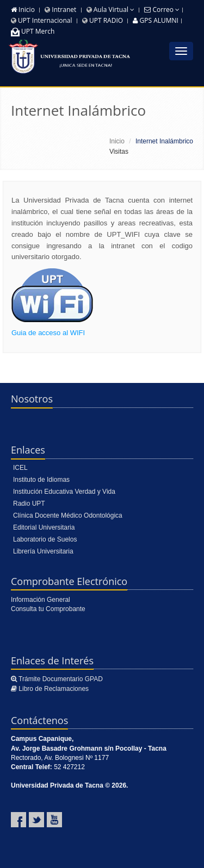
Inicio (23, 10)
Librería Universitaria (43, 551)
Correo (162, 10)
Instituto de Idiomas (41, 480)
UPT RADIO (103, 20)
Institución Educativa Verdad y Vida (64, 492)
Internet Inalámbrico (78, 110)
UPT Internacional (42, 20)
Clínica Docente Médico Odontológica (68, 515)
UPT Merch (33, 31)
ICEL (20, 468)
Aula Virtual (110, 10)
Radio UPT (29, 504)
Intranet (60, 10)
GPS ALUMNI (156, 20)
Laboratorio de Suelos (45, 539)
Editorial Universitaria (44, 527)
